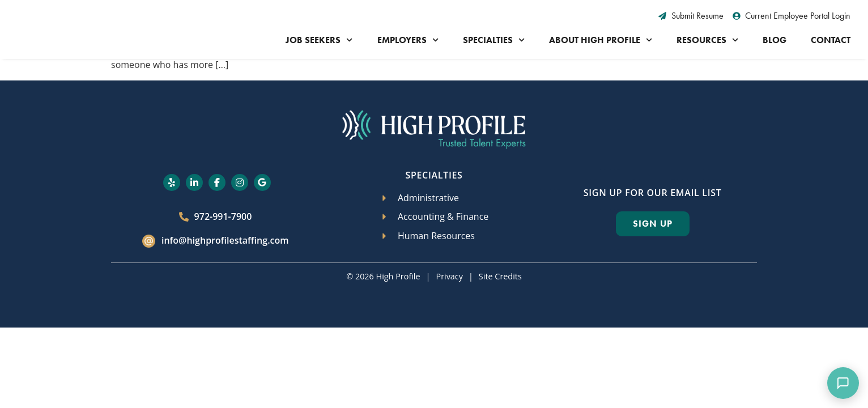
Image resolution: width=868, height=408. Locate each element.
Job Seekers (319, 40)
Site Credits (500, 276)
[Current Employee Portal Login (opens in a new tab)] (792, 16)
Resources (707, 40)
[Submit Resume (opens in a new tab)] (691, 16)
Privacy (449, 276)
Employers (408, 40)
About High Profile (601, 40)
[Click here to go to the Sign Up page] (653, 224)
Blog (775, 40)
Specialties (494, 40)
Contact (831, 40)
